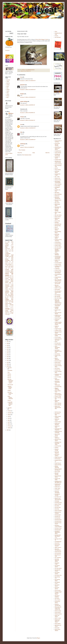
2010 (8, 362)
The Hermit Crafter (57, 564)
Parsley (8, 96)
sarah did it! (57, 490)
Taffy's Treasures (58, 547)
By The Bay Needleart (57, 235)
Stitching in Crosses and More (58, 526)
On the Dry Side (58, 446)
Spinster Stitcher (58, 504)
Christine (22, 117)
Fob (13, 266)
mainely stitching (24, 101)
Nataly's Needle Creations (58, 417)
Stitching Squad (58, 530)
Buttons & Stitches (57, 229)
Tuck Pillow (11, 306)
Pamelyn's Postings (57, 450)
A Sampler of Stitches (57, 157)
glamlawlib (22, 85)
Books (12, 248)
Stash (7, 301)
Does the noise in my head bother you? (58, 292)
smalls (12, 298)
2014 (8, 355)
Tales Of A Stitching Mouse (58, 550)
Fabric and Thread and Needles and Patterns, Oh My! (58, 301)
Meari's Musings (58, 403)
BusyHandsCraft (58, 224)
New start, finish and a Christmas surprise (10, 381)
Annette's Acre (58, 178)
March (9, 424)
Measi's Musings (58, 405)
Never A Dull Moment (57, 435)
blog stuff (9, 247)
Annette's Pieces (58, 180)
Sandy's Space (58, 488)
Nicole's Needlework (57, 437)
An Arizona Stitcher (57, 172)
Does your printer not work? (10, 393)
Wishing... (9, 374)
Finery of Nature (8, 264)
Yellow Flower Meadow (58, 630)
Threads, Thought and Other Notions (58, 593)
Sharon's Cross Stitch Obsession (58, 499)
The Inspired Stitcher (57, 566)
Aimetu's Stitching (58, 164)
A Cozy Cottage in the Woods (58, 141)
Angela (8, 91)
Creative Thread (58, 270)
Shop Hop (7, 296)
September (10, 413)
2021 (8, 342)
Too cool (9, 378)
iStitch (56, 342)
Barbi (8, 97)
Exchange (7, 260)
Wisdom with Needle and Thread (57, 621)
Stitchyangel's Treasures (58, 545)
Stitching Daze (58, 518)
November (10, 408)
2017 (8, 349)
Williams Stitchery (58, 614)
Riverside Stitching (57, 474)
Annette (8, 89)
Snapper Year (9, 299)
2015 (8, 353)
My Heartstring (58, 412)
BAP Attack (57, 193)
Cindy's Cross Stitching (58, 261)
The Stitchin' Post (58, 575)
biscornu (12, 246)
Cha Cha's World (58, 247)
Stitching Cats (58, 516)
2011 (8, 360)
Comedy (7, 252)
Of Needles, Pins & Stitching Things (58, 443)
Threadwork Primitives (57, 596)
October (9, 411)
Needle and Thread (57, 420)
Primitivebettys (58, 459)
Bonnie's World (58, 217)
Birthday (7, 246)
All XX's (56, 168)
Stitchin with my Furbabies (58, 513)
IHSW (11, 276)
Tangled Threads (58, 552)
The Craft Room (58, 558)
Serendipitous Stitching (57, 495)
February (10, 426)
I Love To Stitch (58, 337)
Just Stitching (57, 354)
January (9, 428)
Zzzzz (9, 372)
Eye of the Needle (58, 298)
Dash (12, 258)
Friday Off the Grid (9, 268)
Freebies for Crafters (57, 320)
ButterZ (56, 227)
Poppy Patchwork (58, 457)
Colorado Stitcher (58, 263)
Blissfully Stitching (57, 210)
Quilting (7, 292)
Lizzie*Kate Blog (58, 387)
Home (34, 153)
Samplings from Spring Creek (58, 485)
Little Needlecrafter (57, 384)
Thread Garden (58, 590)
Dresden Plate (9, 259)
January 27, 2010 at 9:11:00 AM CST (27, 147)
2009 (8, 364)
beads (12, 244)
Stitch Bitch (57, 506)
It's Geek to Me (58, 343)
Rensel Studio (57, 472)
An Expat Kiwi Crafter (58, 175)
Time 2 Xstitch (58, 600)
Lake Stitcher (57, 368)
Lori (21, 124)
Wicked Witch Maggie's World (42, 39)
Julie (21, 132)
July (9, 416)
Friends (28, 71)
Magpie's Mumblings (57, 389)
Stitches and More (58, 511)
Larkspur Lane (58, 370)
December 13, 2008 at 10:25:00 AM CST (28, 90)
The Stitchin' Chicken (57, 573)
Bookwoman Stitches (57, 219)
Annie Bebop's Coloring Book (58, 182)
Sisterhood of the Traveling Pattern (9, 297)
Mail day (9, 376)
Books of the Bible (9, 250)
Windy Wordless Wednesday (10, 397)
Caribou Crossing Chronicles (58, 240)
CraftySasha (57, 269)
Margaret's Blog (58, 396)
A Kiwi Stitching (58, 153)
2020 (8, 344)
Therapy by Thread (57, 588)
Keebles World (58, 362)
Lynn (7, 88)
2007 (8, 430)
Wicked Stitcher (58, 612)
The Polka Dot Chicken (58, 570)
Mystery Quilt (8, 282)
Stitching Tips (11, 301)
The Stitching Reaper (57, 580)
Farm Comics (11, 263)
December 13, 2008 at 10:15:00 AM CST (28, 81)
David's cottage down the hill (58, 283)
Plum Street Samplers (57, 455)
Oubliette (57, 448)
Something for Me (58, 503)
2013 (8, 357)
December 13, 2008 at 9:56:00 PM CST (28, 113)
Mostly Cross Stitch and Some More (58, 407)
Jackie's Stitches (58, 345)
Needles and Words (57, 427)
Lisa (21, 77)
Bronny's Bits (57, 221)
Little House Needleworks (57, 382)
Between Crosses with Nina (58, 201)
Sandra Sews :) (58, 487)
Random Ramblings (57, 467)
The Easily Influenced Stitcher (57, 560)
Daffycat (24, 70)
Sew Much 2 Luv (58, 497)
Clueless (9, 400)
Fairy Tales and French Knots (58, 305)
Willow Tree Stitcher (57, 616)
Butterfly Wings (58, 226)
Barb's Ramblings (58, 194)
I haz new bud (10, 385)
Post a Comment (22, 150)
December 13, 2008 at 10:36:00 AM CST (28, 97)
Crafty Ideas (8, 258)
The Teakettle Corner (57, 583)
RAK (12, 292)
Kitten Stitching (58, 364)
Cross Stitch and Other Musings (58, 272)
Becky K (8, 83)
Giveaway (8, 271)
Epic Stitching (58, 296)
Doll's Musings (58, 295)
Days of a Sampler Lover (58, 286)
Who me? (9, 313)
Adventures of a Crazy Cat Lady (58, 162)
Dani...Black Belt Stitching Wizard (58, 280)
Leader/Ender (9, 277)
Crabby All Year (23, 71)
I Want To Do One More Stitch (58, 339)
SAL (30, 71)
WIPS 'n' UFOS (58, 618)
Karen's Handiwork (57, 359)
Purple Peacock (58, 463)
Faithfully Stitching (57, 308)
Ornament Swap (9, 285)
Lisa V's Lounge (58, 377)
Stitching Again (58, 515)
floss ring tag (9, 266)
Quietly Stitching (58, 465)
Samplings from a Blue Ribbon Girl (58, 482)
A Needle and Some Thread (57, 155)
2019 (8, 345)
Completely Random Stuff (9, 254)
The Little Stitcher (58, 568)
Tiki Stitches (57, 598)
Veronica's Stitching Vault (58, 605)
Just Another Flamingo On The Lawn (58, 351)
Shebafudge (57, 501)
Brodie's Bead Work (9, 251)
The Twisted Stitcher (57, 585)
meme (9, 280)
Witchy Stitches (58, 624)
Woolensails (57, 628)
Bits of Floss (57, 203)
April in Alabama (58, 184)
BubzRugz (57, 223)
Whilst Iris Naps (58, 611)
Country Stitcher (58, 264)
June (9, 418)
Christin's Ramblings (57, 254)
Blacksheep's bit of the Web (58, 208)
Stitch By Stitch (58, 507)
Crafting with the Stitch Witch (58, 267)
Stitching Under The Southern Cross (58, 536)
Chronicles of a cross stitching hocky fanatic (58, 257)
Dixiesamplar (57, 289)
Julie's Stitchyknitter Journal (57, 347)
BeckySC (8, 80)
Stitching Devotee (58, 520)
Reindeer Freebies (9, 293)
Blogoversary (8, 248)
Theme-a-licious (8, 303)
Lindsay (8, 85)
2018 (8, 347)
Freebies (57, 36)
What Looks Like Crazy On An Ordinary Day (58, 608)
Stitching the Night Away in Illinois (58, 532)
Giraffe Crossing (58, 329)
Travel (7, 305)
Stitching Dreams (58, 521)
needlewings (23, 144)
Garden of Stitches (57, 327)
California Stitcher (57, 238)
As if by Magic (58, 186)
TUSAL (7, 309)
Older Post (47, 153)
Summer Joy (8, 302)
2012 (8, 359)
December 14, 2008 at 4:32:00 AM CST (28, 120)
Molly (12, 281)
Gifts (12, 270)
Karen (8, 86)
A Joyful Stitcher (58, 151)
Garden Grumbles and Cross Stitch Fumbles (58, 323)
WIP (12, 313)
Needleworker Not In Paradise (58, 432)
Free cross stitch (9, 267)
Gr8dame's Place (58, 330)
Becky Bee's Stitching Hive (58, 198)
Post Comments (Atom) (27, 155)
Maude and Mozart (57, 401)
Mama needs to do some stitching (58, 394)
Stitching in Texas (58, 528)
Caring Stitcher (58, 242)
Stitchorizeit (57, 543)
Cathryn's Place (58, 246)
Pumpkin (22, 94)
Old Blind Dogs (10, 284)
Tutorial (12, 309)
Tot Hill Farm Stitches (57, 602)
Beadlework (57, 196)
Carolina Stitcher (58, 244)
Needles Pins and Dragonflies (58, 429)
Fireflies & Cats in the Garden (58, 316)
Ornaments (7, 286)
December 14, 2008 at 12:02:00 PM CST (28, 140)
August (9, 415)
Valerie (8, 94)
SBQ (9, 294)
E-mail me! (7, 50)
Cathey (8, 82)
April (9, 422)
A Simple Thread (58, 160)
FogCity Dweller (58, 318)
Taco (12, 302)
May (9, 420)
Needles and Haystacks (57, 424)
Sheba (12, 294)
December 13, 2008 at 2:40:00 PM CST (28, 105)
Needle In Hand (58, 422)
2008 (8, 366)
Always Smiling (58, 170)
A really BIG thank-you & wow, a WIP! (10, 404)
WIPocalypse (7, 314)
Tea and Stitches (58, 553)
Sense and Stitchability (57, 492)
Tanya (8, 93)
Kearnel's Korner (58, 361)
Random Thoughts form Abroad (58, 470)
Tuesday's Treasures (9, 307)
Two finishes (10, 370)
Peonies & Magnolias (57, 452)
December (10, 368)
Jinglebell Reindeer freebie (10, 388)
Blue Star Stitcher (58, 215)
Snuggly (9, 390)
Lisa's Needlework (57, 379)
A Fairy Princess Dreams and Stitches (58, 148)
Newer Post (20, 153)
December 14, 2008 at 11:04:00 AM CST (28, 128)
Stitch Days (57, 509)
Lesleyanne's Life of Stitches (58, 375)
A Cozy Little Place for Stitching (57, 145)
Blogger (38, 638)
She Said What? (58, 37)
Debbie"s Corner (58, 288)
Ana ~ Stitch (57, 177)
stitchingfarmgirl (58, 542)
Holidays (12, 272)
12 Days (7, 242)
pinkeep (12, 290)
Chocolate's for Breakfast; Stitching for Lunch (58, 250)
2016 (8, 351)
